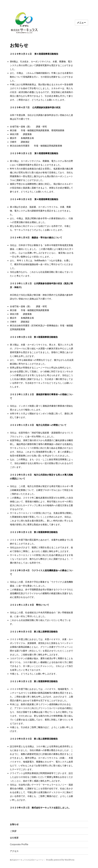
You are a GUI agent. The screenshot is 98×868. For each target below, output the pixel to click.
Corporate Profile (19, 844)
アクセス (14, 851)
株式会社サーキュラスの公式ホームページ (27, 860)
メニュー (81, 23)
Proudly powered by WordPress (60, 860)
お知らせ (14, 824)
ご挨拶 (13, 831)
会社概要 (14, 838)
